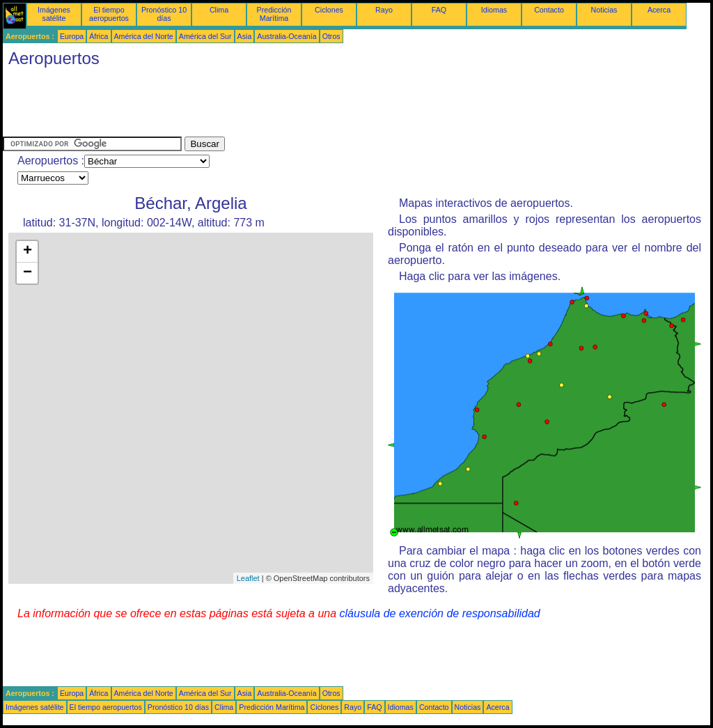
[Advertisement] (256, 105)
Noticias (604, 10)
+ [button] (28, 251)
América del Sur (205, 36)
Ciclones (329, 10)
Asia (245, 36)
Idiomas (494, 10)
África (99, 36)
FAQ (439, 10)
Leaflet (248, 578)
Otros (331, 36)
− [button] (28, 273)
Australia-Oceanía (287, 36)
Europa (72, 36)
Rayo (384, 10)
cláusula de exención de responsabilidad (440, 613)
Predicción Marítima (274, 14)
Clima (219, 10)
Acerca (659, 10)
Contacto (549, 10)
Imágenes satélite (54, 14)
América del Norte (144, 36)
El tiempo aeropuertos (109, 14)
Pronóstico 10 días (164, 14)
